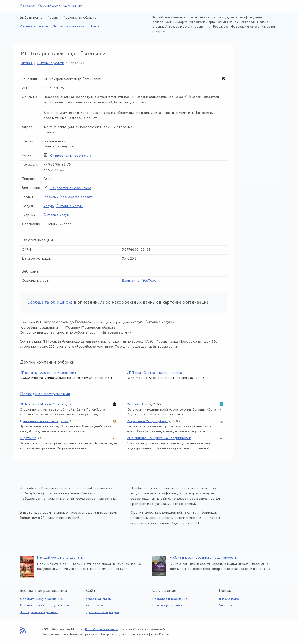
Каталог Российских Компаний (51, 6)
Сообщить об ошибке (50, 303)
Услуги (49, 206)
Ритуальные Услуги (142, 421)
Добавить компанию (69, 26)
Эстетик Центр (139, 405)
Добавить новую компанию (41, 599)
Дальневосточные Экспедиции (44, 421)
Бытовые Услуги (70, 206)
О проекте (95, 606)
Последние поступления (39, 612)
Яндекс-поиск (230, 599)
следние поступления (45, 394)
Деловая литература (102, 612)
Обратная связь (98, 599)
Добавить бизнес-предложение (45, 606)
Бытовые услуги (51, 63)
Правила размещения (169, 606)
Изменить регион (34, 26)
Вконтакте (131, 281)
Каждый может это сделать (60, 558)
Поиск (95, 26)
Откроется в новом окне (71, 156)
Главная (27, 63)
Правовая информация (170, 599)
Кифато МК (28, 438)
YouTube (149, 281)
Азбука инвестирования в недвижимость (203, 558)
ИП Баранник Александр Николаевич (48, 373)
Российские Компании (101, 629)
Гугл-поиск (227, 606)
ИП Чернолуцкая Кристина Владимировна (159, 438)
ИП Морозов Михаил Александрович (48, 405)
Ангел (164, 421)
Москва (50, 197)
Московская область (77, 197)
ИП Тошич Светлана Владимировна (154, 373)
